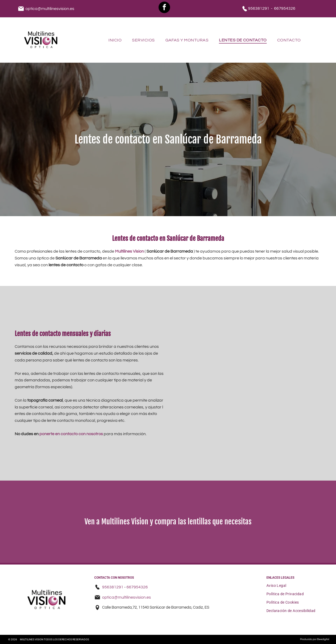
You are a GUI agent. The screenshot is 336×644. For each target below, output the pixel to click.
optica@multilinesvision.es (50, 9)
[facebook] (164, 8)
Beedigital (323, 639)
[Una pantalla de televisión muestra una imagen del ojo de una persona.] (263, 342)
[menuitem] (115, 40)
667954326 (285, 8)
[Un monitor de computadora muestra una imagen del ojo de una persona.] (263, 425)
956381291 (259, 8)
